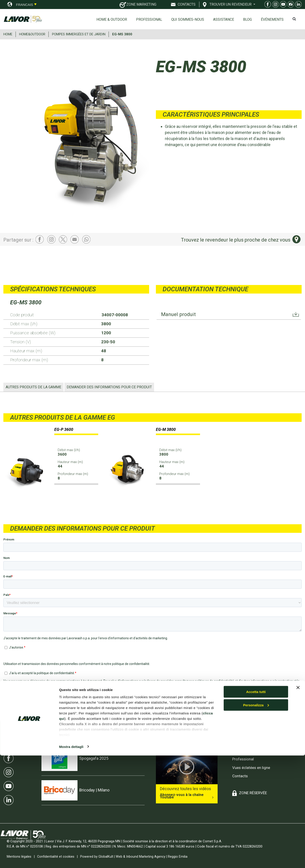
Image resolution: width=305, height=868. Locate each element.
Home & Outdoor (112, 19)
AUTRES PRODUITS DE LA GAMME (33, 387)
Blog (247, 19)
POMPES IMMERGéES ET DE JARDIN (79, 34)
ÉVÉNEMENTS (272, 19)
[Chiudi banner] (298, 800)
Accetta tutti (256, 804)
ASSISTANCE (224, 19)
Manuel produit (180, 315)
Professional (149, 19)
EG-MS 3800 (122, 34)
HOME (8, 34)
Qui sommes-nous (188, 19)
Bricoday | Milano (94, 790)
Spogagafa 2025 (94, 758)
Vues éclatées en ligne (251, 768)
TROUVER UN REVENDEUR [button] (231, 4)
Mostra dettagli (71, 859)
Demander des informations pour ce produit (109, 387)
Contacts (240, 776)
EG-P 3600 (64, 429)
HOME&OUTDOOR (32, 34)
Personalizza (256, 817)
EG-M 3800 (166, 429)
